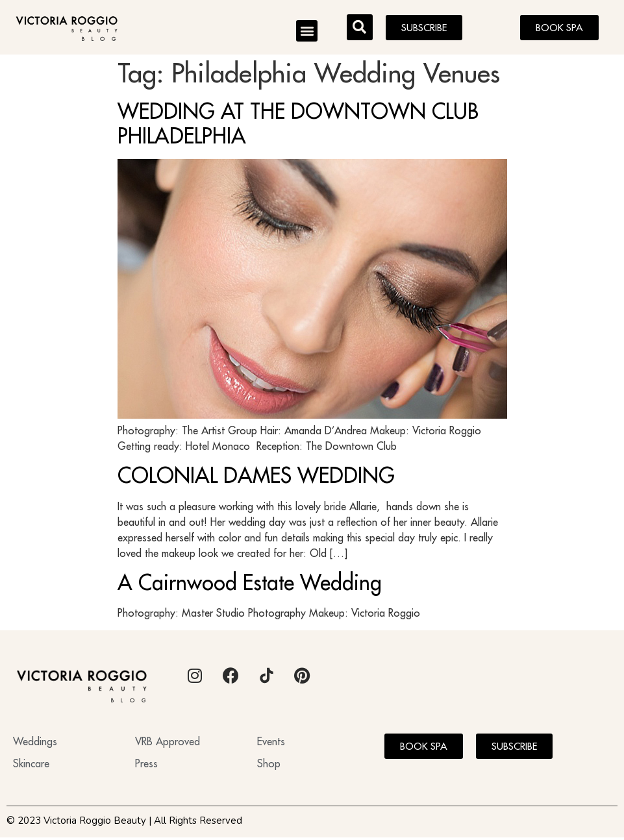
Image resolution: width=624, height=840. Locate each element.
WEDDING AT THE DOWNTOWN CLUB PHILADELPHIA (298, 126)
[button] (307, 31)
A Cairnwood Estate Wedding (250, 585)
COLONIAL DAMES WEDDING (256, 478)
